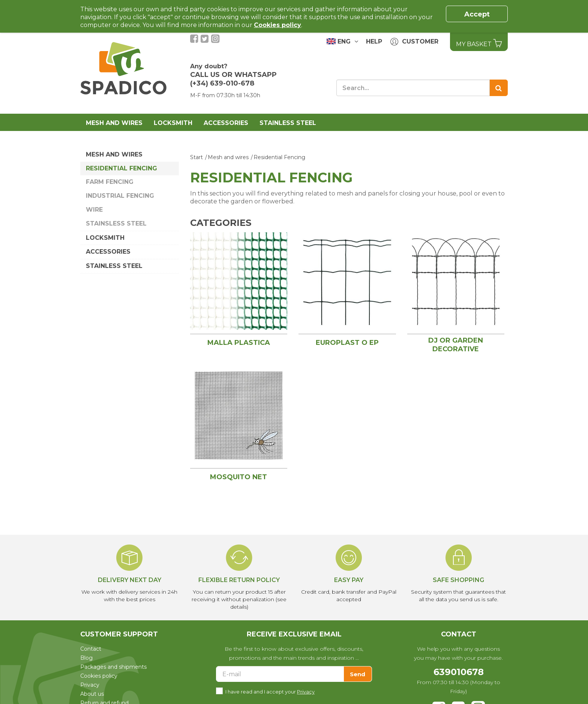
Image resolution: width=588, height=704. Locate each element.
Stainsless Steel (116, 223)
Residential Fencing (121, 168)
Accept (477, 14)
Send (358, 674)
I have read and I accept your (270, 691)
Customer (414, 42)
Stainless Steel (288, 123)
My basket (479, 43)
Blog (86, 658)
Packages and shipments (113, 667)
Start (196, 157)
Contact (91, 649)
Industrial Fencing (120, 196)
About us (92, 694)
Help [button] (374, 41)
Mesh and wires (114, 123)
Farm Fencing (110, 182)
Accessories (226, 123)
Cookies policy (99, 676)
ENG (342, 41)
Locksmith (173, 123)
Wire (94, 210)
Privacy (90, 685)
